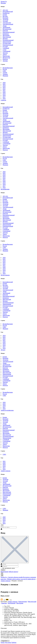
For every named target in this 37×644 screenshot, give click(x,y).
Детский (5, 21)
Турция (5, 73)
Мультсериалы (5, 275)
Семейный (6, 48)
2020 (4, 92)
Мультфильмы (5, 189)
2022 (4, 89)
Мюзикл (5, 39)
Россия (5, 69)
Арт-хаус (5, 10)
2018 (4, 95)
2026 (4, 83)
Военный (5, 18)
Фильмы (3, 3)
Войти (3, 570)
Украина (5, 74)
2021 (4, 91)
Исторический (7, 29)
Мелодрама (6, 35)
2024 (4, 86)
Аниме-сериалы (6, 471)
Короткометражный (9, 32)
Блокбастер (6, 13)
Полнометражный (8, 40)
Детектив (5, 19)
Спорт (5, 50)
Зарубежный (6, 27)
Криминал (6, 34)
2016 (4, 98)
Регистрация (4, 572)
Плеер (3, 642)
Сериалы (3, 100)
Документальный (8, 24)
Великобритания (8, 68)
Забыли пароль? (13, 572)
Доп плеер (8, 642)
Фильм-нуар (6, 58)
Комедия (5, 31)
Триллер (5, 53)
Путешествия (7, 43)
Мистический (7, 37)
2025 (4, 84)
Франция (5, 76)
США (4, 71)
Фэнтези (5, 59)
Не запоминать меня (8, 568)
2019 (4, 94)
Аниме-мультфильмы (7, 410)
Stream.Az (4, 1)
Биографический (8, 12)
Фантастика (6, 56)
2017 (4, 97)
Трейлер (14, 642)
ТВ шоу (3, 350)
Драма (5, 26)
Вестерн (5, 16)
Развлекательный (8, 45)
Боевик (5, 15)
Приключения (7, 42)
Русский (5, 46)
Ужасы (5, 54)
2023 (4, 87)
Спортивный (6, 51)
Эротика (5, 61)
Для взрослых (7, 23)
